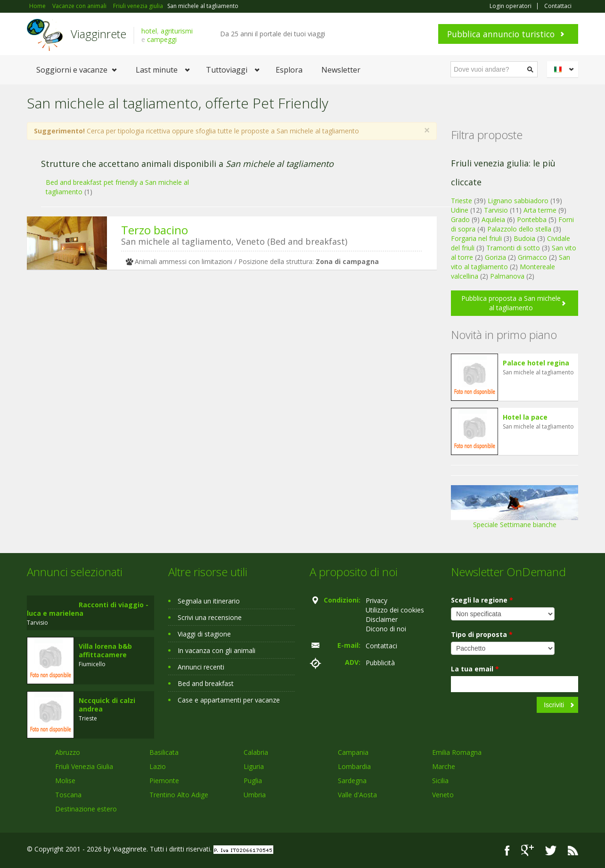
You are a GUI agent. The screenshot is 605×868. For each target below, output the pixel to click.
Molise (65, 781)
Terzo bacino (155, 230)
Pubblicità (380, 663)
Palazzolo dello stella (519, 229)
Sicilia (440, 781)
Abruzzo (68, 752)
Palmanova (507, 276)
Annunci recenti (201, 667)
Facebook (507, 850)
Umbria (255, 795)
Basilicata (164, 752)
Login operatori (511, 6)
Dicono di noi (386, 629)
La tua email (475, 669)
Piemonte (164, 781)
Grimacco (532, 257)
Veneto (443, 795)
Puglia (253, 781)
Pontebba (532, 219)
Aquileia (493, 219)
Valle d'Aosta (357, 795)
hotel (149, 31)
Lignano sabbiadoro (518, 201)
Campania (353, 752)
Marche (444, 766)
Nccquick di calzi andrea (107, 705)
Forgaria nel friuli (476, 238)
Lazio (158, 766)
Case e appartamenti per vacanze (229, 700)
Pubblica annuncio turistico (501, 34)
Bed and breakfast (206, 683)
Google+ (527, 850)
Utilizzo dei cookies (395, 610)
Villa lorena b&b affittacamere (105, 650)
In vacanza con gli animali (217, 650)
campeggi (162, 39)
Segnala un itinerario (209, 601)
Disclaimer (382, 619)
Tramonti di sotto (513, 248)
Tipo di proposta (482, 634)
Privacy (376, 600)
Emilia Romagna (457, 752)
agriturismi (177, 31)
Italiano (564, 69)
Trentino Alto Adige (179, 795)
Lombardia (354, 766)
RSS (573, 850)
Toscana (68, 795)
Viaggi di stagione (204, 634)
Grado (460, 219)
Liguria (254, 766)
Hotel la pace (525, 417)
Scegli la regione (482, 600)
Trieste (462, 201)
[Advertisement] (225, 350)
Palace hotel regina (536, 363)
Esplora (289, 70)
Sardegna (352, 781)
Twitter (551, 850)
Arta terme (540, 210)
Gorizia (495, 257)
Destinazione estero (86, 809)
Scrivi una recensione (210, 617)
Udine (460, 210)
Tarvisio (496, 210)
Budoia (524, 238)
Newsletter (341, 70)
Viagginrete (98, 34)
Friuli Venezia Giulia (84, 766)
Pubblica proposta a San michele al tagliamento (511, 303)
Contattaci (558, 6)
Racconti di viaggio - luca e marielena (88, 609)
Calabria (256, 752)
